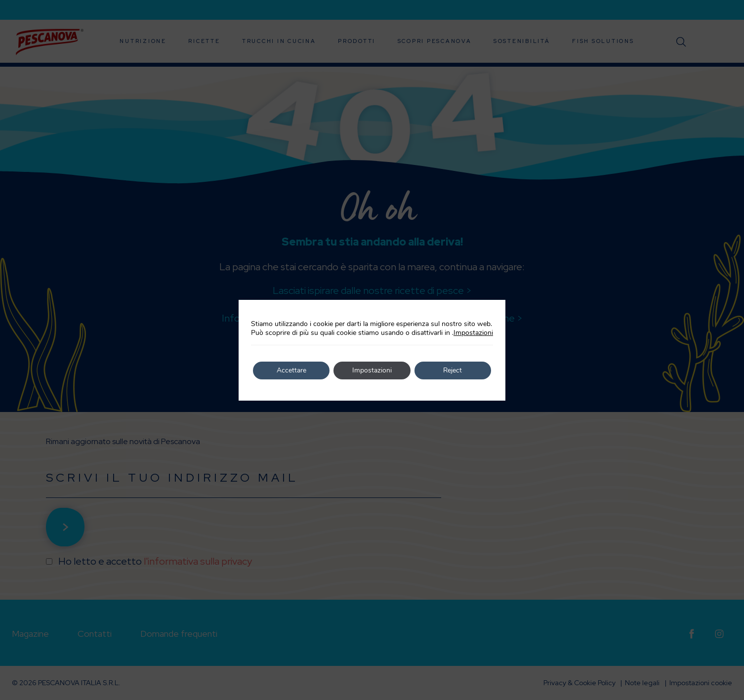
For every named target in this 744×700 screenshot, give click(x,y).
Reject (453, 370)
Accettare (291, 370)
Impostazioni (473, 333)
